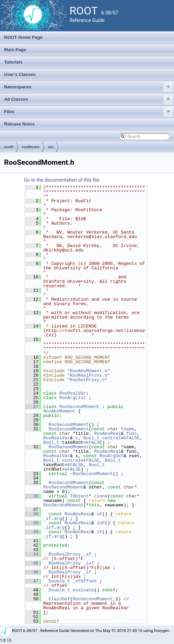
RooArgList (73, 398)
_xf (47, 518)
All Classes (89, 99)
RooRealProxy (65, 554)
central (112, 438)
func (132, 433)
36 (32, 496)
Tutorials (13, 62)
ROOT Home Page (23, 37)
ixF (101, 523)
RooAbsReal (107, 433)
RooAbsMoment (59, 411)
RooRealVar (73, 393)
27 (32, 407)
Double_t (59, 581)
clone (101, 496)
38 (32, 514)
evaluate (83, 590)
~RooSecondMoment (91, 474)
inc (51, 147)
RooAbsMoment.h (89, 371)
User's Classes (20, 74)
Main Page (15, 50)
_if (47, 536)
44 (32, 554)
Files (89, 112)
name (129, 429)
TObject (79, 496)
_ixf (49, 527)
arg (58, 518)
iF (100, 532)
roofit (9, 147)
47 (32, 581)
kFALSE (132, 438)
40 (32, 532)
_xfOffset (85, 581)
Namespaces (89, 87)
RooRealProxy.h (89, 375)
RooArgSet (112, 456)
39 (32, 523)
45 (32, 563)
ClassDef (59, 599)
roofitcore (31, 147)
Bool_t (91, 438)
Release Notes (19, 124)
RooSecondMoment (79, 407)
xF (100, 514)
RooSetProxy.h (87, 380)
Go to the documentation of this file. (62, 180)
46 (32, 572)
